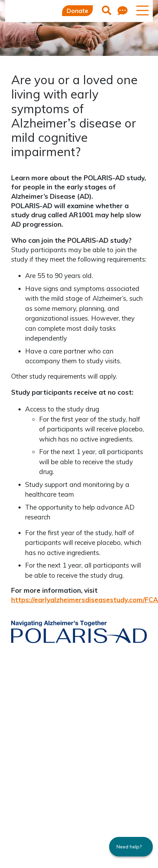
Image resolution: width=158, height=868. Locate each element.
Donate (77, 11)
